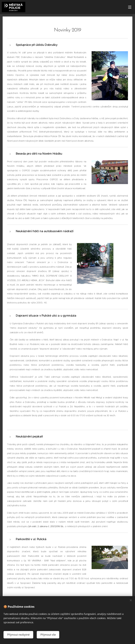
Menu (130, 7)
